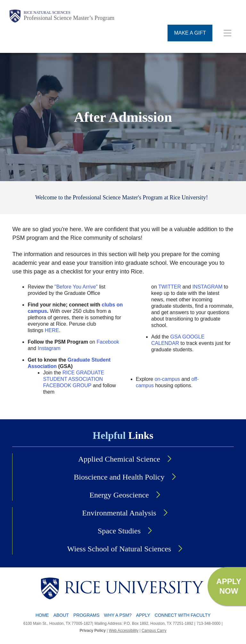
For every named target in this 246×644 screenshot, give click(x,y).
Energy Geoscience (119, 495)
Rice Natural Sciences (47, 13)
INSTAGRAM (208, 287)
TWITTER (170, 287)
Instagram (49, 348)
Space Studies (119, 531)
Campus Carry (154, 631)
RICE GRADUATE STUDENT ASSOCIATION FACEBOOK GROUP (74, 379)
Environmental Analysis (119, 513)
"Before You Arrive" (76, 287)
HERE (52, 330)
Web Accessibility (124, 631)
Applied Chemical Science (119, 459)
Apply (143, 615)
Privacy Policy (93, 631)
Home (42, 615)
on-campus (167, 379)
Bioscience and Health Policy (119, 477)
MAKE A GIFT (190, 33)
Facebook (108, 342)
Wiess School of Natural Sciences (119, 549)
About (61, 615)
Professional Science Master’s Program (69, 18)
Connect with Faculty (183, 615)
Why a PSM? (118, 615)
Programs (86, 615)
